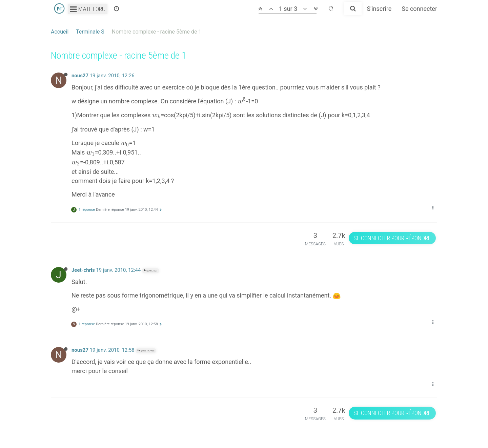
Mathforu (88, 9)
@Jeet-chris (146, 351)
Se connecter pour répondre (392, 238)
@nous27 (151, 271)
